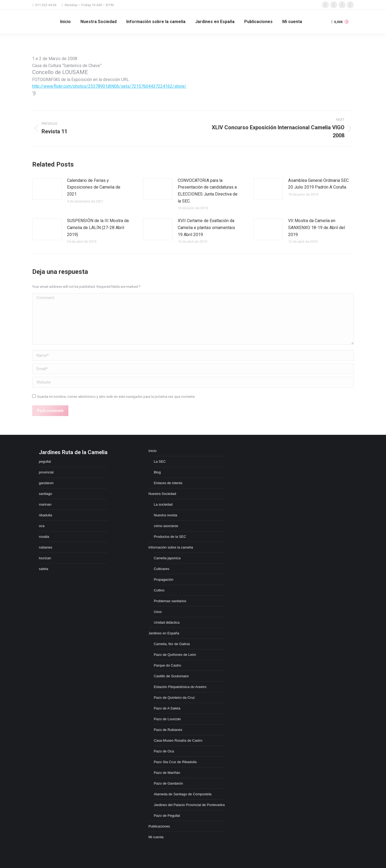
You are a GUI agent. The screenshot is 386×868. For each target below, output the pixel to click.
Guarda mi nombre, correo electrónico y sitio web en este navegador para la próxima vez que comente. (116, 397)
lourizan (45, 558)
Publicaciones (159, 826)
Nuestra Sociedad (162, 494)
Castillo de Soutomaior (171, 676)
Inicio (153, 451)
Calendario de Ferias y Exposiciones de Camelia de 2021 (94, 187)
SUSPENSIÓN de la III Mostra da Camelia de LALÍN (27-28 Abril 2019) (98, 227)
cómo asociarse (166, 526)
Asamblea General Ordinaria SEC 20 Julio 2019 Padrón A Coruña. (318, 184)
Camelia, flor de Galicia (172, 644)
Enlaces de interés (168, 483)
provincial (46, 472)
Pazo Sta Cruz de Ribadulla (175, 762)
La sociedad (163, 504)
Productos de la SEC (170, 537)
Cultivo (159, 590)
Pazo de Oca (164, 751)
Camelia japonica (167, 558)
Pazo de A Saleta (167, 708)
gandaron (46, 483)
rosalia (44, 537)
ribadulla (45, 515)
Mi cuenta (156, 837)
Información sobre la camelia (171, 547)
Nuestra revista (166, 515)
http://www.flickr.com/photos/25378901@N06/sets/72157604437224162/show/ (109, 86)
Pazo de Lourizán (167, 719)
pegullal (45, 461)
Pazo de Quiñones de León (175, 655)
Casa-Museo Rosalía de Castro (178, 740)
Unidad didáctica (167, 622)
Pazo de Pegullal (167, 816)
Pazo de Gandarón (168, 783)
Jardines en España (164, 633)
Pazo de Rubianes (168, 730)
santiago (45, 494)
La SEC (160, 461)
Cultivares (162, 569)
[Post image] (47, 189)
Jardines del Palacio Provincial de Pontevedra (189, 805)
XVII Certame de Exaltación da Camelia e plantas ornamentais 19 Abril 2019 (206, 227)
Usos (158, 612)
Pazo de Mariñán (167, 773)
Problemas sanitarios (170, 601)
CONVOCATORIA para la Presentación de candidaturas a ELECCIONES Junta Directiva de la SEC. (208, 191)
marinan (45, 504)
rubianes (46, 547)
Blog (157, 472)
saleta (44, 569)
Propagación (164, 580)
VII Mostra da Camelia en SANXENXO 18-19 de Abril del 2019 (317, 227)
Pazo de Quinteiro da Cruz (174, 698)
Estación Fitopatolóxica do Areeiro (180, 687)
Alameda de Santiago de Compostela (183, 794)
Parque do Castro (168, 665)
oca (42, 526)
